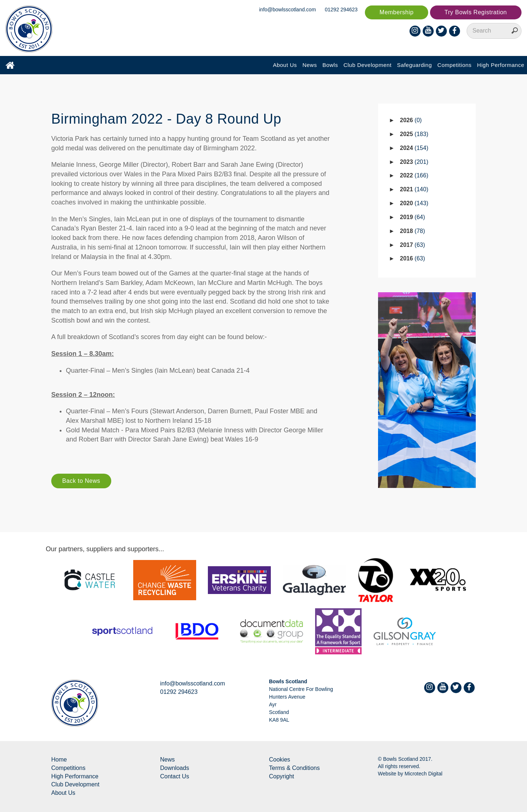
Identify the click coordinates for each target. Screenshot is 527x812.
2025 (414, 134)
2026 (411, 120)
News (310, 65)
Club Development (367, 65)
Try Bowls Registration (476, 12)
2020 (414, 203)
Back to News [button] (81, 481)
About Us (285, 65)
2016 (413, 258)
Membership (397, 12)
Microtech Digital (423, 774)
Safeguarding (414, 65)
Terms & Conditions (294, 768)
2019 (413, 217)
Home (59, 760)
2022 (414, 175)
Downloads (175, 768)
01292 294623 (341, 10)
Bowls (330, 65)
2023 (414, 162)
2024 (414, 148)
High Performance (501, 65)
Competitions (455, 65)
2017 (413, 245)
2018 (413, 231)
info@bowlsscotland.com (287, 10)
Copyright (281, 776)
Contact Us (175, 776)
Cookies (280, 760)
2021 (414, 189)
